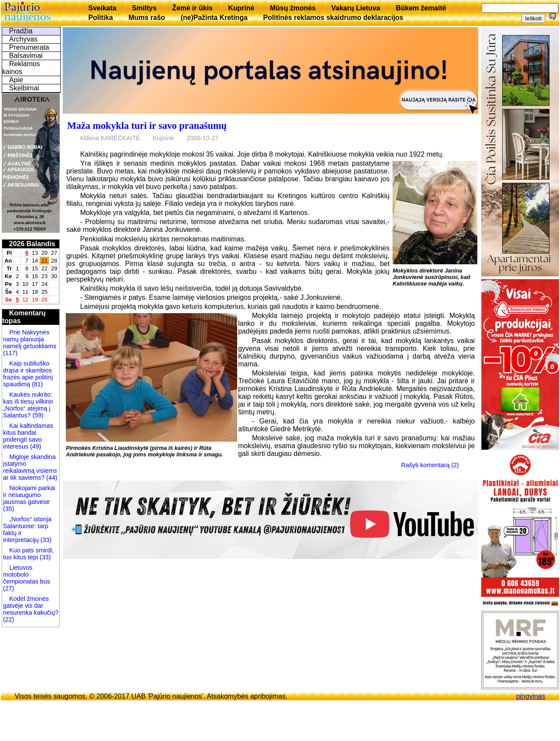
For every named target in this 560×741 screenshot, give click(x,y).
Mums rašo (147, 18)
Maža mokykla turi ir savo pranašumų (147, 126)
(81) (36, 384)
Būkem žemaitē (421, 8)
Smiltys (144, 8)
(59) (37, 415)
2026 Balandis (32, 244)
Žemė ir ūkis (192, 8)
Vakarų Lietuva (356, 8)
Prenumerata (29, 47)
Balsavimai (26, 56)
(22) (9, 619)
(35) (9, 509)
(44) (51, 478)
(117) (10, 353)
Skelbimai (24, 88)
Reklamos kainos (21, 68)
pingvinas (531, 696)
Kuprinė (241, 8)
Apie (16, 80)
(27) (9, 588)
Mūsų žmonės (293, 8)
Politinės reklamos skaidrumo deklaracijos (333, 18)
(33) (46, 540)
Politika (101, 18)
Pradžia (21, 31)
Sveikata (102, 8)
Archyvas (23, 39)
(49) (35, 446)
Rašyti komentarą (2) (430, 465)
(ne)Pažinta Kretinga (214, 18)
